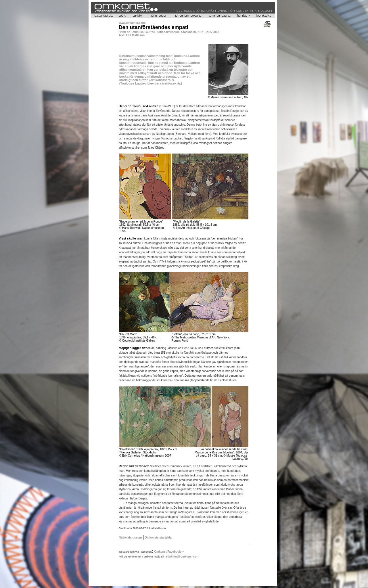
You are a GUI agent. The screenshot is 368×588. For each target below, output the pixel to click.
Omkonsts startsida (158, 538)
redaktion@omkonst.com (182, 557)
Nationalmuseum (130, 538)
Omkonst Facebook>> (169, 552)
